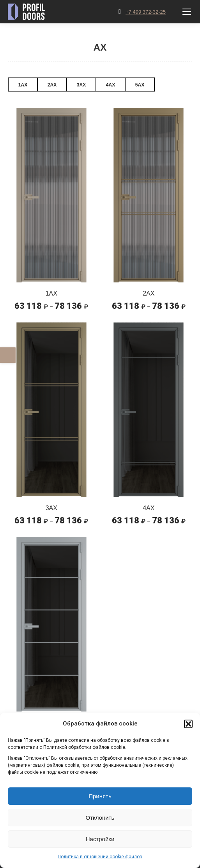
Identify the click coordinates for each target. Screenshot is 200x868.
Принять (100, 796)
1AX (23, 85)
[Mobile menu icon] (187, 12)
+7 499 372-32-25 (146, 12)
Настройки (100, 839)
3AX (81, 85)
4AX (111, 85)
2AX (52, 85)
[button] (188, 724)
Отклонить (100, 818)
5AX (140, 85)
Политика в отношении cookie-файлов (100, 857)
